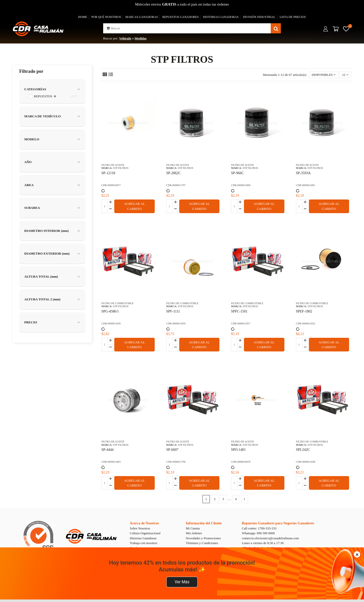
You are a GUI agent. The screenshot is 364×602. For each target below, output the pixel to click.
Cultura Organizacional (145, 533)
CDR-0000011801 (306, 185)
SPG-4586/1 (110, 311)
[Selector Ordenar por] (324, 75)
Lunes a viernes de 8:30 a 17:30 (263, 543)
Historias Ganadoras (143, 538)
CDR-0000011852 (306, 324)
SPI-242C (303, 450)
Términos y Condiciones (202, 543)
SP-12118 (108, 173)
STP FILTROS (121, 168)
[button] (108, 28)
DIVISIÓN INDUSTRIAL (259, 17)
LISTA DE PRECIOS (293, 17)
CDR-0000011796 (176, 462)
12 (345, 75)
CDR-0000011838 (306, 462)
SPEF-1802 (304, 311)
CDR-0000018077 (111, 185)
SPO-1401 (238, 450)
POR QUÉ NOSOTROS (106, 17)
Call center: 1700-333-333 (259, 528)
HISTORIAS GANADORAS (221, 17)
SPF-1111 (173, 311)
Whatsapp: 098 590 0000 (258, 533)
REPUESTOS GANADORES (180, 17)
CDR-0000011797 (176, 185)
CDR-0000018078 (241, 462)
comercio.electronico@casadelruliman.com (270, 538)
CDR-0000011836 (111, 324)
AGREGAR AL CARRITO (134, 206)
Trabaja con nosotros (143, 543)
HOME (83, 17)
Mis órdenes (194, 533)
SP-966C (237, 173)
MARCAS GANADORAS (142, 17)
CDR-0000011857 (241, 324)
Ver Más (182, 582)
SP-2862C (174, 173)
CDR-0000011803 (111, 462)
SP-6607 (172, 450)
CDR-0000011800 (241, 185)
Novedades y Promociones (203, 538)
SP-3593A (303, 173)
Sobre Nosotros (140, 528)
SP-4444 (107, 450)
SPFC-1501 (239, 311)
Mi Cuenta (193, 528)
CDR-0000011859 (176, 324)
